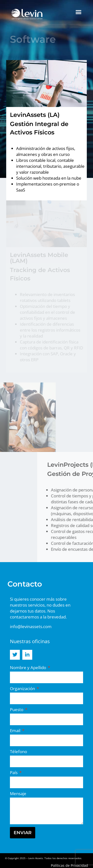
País (14, 773)
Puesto (17, 709)
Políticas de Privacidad (69, 865)
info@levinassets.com (31, 626)
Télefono (18, 752)
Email (16, 730)
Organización (23, 688)
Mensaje (18, 794)
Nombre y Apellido (29, 667)
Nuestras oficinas (30, 641)
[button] (79, 12)
